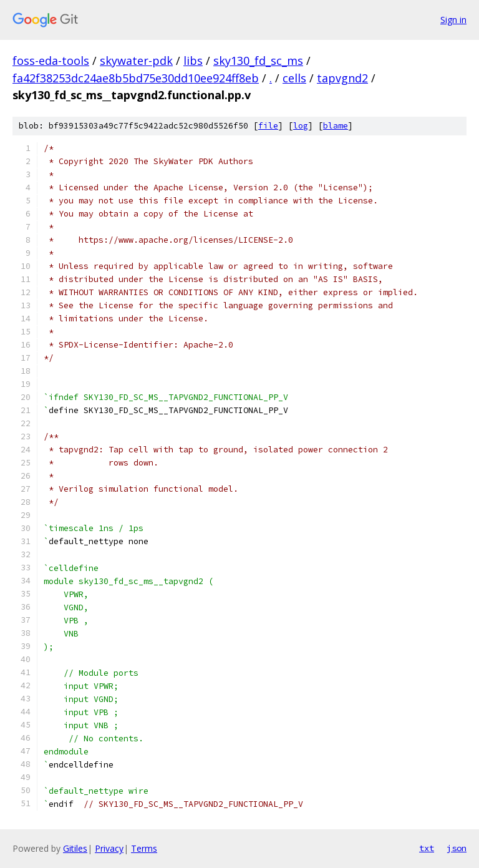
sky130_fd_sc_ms (258, 61)
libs (193, 61)
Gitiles (75, 848)
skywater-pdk (136, 61)
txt (427, 848)
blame (336, 126)
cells (294, 78)
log (301, 126)
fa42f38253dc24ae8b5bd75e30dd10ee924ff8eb (136, 78)
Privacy (109, 848)
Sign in (453, 20)
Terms (144, 848)
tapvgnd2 (342, 78)
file (268, 126)
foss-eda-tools (51, 61)
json (457, 848)
